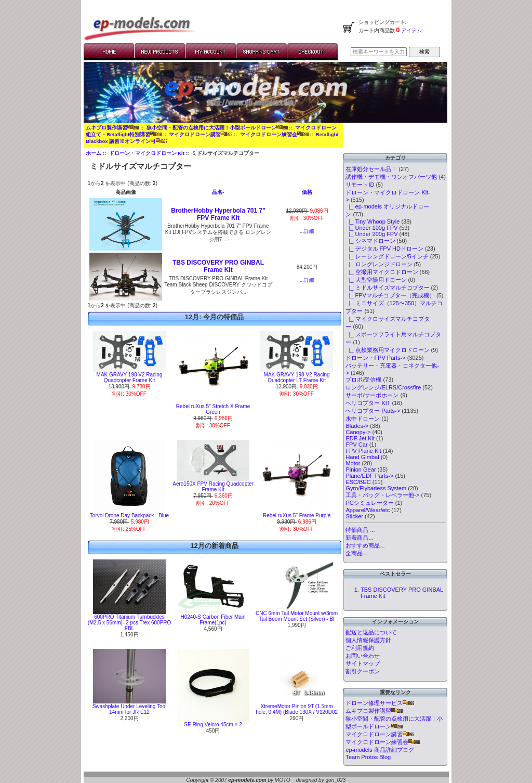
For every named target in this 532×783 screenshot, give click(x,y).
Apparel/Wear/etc (368, 510)
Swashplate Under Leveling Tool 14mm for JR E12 (130, 709)
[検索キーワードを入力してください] (379, 52)
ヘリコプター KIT (368, 403)
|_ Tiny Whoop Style (373, 221)
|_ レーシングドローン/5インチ (387, 256)
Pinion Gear (361, 469)
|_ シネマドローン (370, 241)
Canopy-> (358, 432)
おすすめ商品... (365, 545)
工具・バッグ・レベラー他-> (382, 495)
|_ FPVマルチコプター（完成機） (390, 295)
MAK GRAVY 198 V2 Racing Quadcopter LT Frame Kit (297, 377)
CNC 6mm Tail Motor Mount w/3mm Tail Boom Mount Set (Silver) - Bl (297, 616)
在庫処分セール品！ (371, 169)
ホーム (94, 153)
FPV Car (356, 445)
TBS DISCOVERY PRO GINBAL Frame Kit (218, 266)
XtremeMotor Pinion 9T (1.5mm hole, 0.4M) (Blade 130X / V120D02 (297, 709)
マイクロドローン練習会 (274, 134)
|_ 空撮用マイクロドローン (382, 272)
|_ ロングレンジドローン (379, 264)
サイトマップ (363, 663)
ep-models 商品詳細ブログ (380, 750)
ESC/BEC (358, 482)
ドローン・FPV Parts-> (375, 358)
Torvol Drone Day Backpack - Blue (129, 516)
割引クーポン (363, 671)
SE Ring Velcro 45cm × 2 (213, 725)
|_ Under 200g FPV (371, 234)
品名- (218, 192)
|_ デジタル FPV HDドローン (384, 249)
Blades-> (357, 426)
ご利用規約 (360, 648)
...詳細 (307, 231)
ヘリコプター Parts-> (373, 411)
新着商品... (359, 538)
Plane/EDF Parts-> (369, 476)
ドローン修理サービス (380, 703)
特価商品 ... (360, 530)
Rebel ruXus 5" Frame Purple (297, 516)
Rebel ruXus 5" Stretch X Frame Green (213, 409)
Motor (353, 463)
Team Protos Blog (368, 757)
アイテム (411, 30)
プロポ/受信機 (363, 380)
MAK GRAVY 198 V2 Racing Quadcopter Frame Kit (130, 377)
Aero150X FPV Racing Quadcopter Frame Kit (213, 487)
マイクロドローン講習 (201, 134)
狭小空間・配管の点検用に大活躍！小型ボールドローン (217, 128)
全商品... (356, 553)
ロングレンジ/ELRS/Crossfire (383, 387)
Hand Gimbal (362, 457)
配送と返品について (371, 632)
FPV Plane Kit (363, 451)
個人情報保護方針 (368, 640)
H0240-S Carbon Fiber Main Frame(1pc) (213, 620)
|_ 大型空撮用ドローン (376, 280)
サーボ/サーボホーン (372, 395)
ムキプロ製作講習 (112, 128)
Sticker (354, 516)
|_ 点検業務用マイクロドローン (387, 350)
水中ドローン (363, 419)
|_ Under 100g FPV (371, 228)
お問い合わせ (363, 656)
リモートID (360, 185)
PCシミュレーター (369, 503)
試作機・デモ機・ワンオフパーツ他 (391, 177)
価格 (307, 192)
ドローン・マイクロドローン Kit (147, 153)
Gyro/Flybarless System (376, 488)
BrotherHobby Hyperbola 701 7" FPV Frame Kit (218, 214)
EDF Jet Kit (360, 438)
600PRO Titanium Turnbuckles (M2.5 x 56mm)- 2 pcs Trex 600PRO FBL (130, 623)
